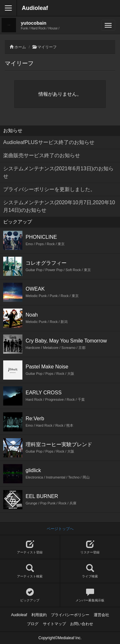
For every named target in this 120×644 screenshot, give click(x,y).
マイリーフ (47, 47)
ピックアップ (30, 595)
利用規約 (39, 615)
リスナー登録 (90, 547)
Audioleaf (35, 8)
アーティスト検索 (30, 571)
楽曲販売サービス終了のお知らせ (42, 155)
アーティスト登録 (30, 547)
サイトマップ (54, 624)
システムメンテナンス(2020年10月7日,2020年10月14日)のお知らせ (59, 206)
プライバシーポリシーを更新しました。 (49, 189)
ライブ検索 (90, 571)
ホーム (20, 47)
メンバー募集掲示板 (90, 595)
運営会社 (101, 615)
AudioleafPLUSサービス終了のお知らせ (49, 142)
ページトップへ (60, 529)
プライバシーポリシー (70, 615)
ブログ (33, 624)
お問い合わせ (82, 624)
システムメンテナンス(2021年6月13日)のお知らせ (58, 172)
